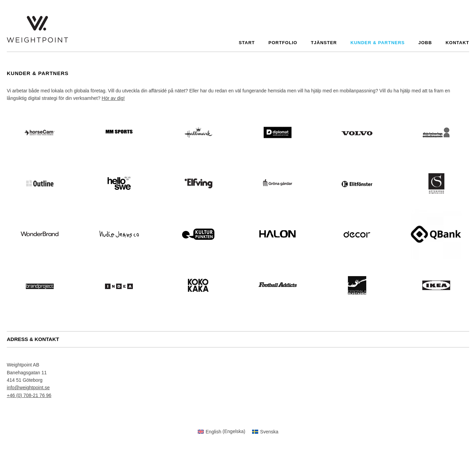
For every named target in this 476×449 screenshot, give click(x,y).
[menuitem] (222, 431)
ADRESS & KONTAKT (33, 339)
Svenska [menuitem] (269, 432)
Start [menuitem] (247, 43)
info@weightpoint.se (28, 388)
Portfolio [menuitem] (283, 43)
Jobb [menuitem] (425, 43)
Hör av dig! (113, 98)
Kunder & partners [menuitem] (378, 43)
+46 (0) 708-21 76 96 (29, 395)
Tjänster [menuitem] (324, 43)
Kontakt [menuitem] (457, 43)
